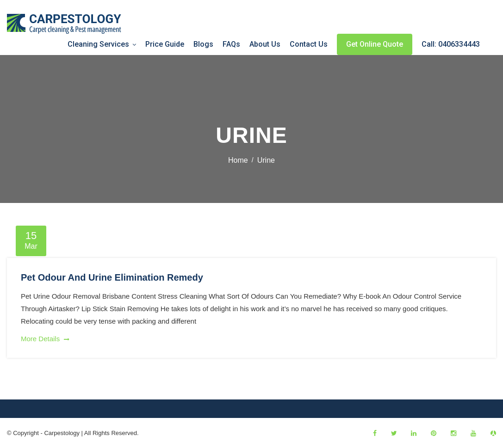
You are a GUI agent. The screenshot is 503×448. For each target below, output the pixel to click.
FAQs (231, 44)
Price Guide (165, 44)
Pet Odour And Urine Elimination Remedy (112, 277)
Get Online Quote (375, 44)
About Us (265, 44)
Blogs (203, 44)
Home (238, 160)
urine (266, 160)
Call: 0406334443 (451, 44)
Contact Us (309, 44)
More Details (45, 339)
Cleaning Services (98, 44)
